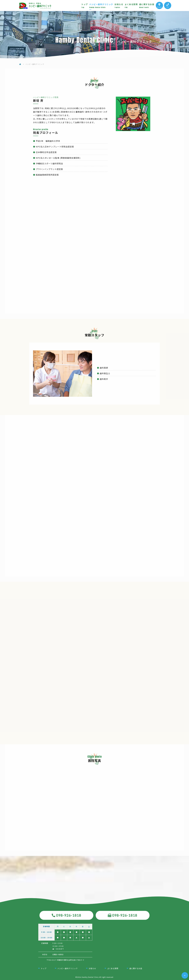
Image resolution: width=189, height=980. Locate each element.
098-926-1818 (69, 915)
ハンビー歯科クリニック (102, 6)
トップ (85, 6)
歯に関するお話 (148, 6)
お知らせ (120, 6)
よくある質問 (132, 6)
